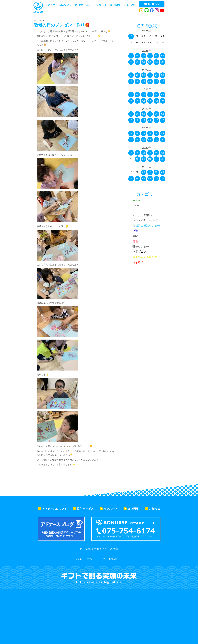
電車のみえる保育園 (145, 257)
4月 (150, 56)
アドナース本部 (142, 215)
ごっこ (137, 199)
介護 (135, 231)
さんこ (137, 205)
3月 (144, 56)
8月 (137, 62)
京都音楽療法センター (146, 226)
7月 (131, 62)
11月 (156, 62)
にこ (135, 210)
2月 (137, 56)
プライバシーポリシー (85, 559)
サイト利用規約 (110, 559)
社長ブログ (139, 252)
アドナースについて (60, 5)
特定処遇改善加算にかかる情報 (99, 549)
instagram (157, 10)
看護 (135, 241)
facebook (152, 10)
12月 (163, 62)
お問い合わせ (152, 4)
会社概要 (115, 5)
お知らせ (129, 5)
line (147, 10)
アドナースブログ (141, 10)
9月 (144, 62)
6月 (163, 56)
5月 (156, 56)
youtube (162, 10)
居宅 (135, 236)
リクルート (100, 5)
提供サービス (83, 5)
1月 (131, 36)
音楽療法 (138, 262)
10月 (150, 62)
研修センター (141, 247)
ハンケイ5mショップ (145, 220)
